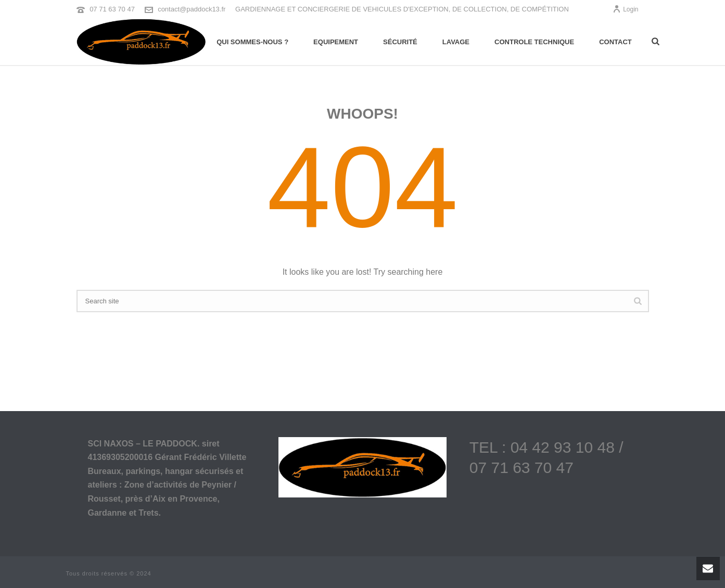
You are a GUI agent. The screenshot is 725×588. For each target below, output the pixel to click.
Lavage (456, 42)
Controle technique (534, 42)
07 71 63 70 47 (112, 9)
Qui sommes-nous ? (252, 42)
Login (625, 9)
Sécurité (400, 42)
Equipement (336, 42)
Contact (615, 42)
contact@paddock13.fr (192, 9)
